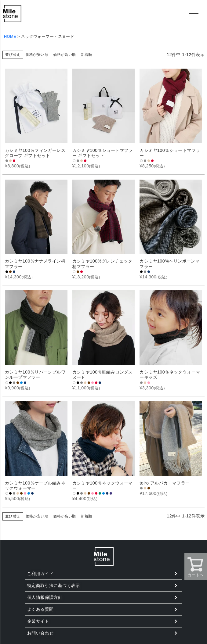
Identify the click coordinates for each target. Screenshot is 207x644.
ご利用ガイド (40, 574)
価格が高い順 (64, 55)
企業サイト (38, 621)
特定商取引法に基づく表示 (54, 585)
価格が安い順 (37, 55)
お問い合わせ (40, 633)
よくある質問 (40, 609)
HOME (10, 36)
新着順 (87, 55)
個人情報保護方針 (45, 597)
